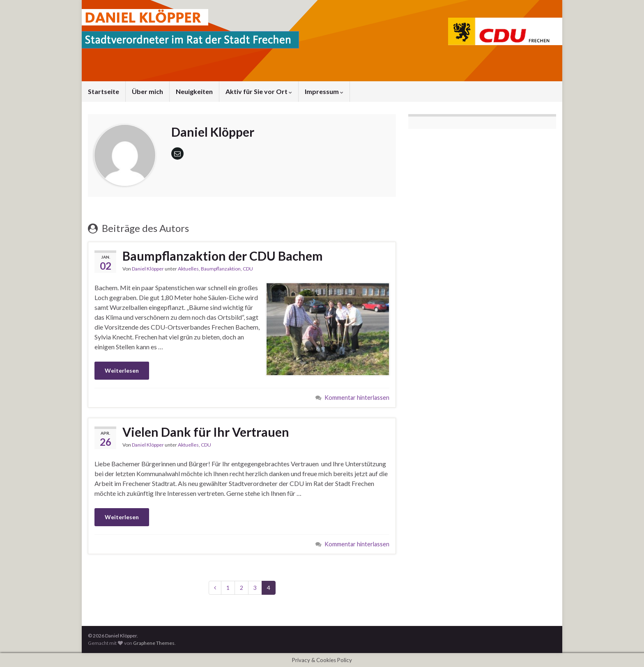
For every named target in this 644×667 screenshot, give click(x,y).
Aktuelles (188, 269)
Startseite (103, 91)
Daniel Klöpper (148, 269)
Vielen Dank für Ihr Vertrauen (206, 432)
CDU (248, 269)
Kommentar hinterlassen (357, 398)
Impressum (324, 91)
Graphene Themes (154, 643)
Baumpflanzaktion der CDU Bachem (223, 256)
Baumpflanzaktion (221, 269)
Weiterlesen (122, 370)
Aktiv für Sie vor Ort (259, 91)
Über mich (147, 91)
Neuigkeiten (194, 91)
